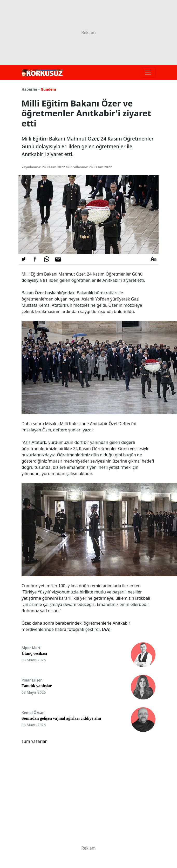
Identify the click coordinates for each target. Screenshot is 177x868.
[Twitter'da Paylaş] (24, 259)
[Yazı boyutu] (153, 259)
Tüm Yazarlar (34, 741)
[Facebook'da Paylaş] (35, 259)
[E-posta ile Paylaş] (58, 259)
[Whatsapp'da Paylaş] (46, 259)
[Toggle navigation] (148, 72)
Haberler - (30, 89)
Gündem (48, 89)
